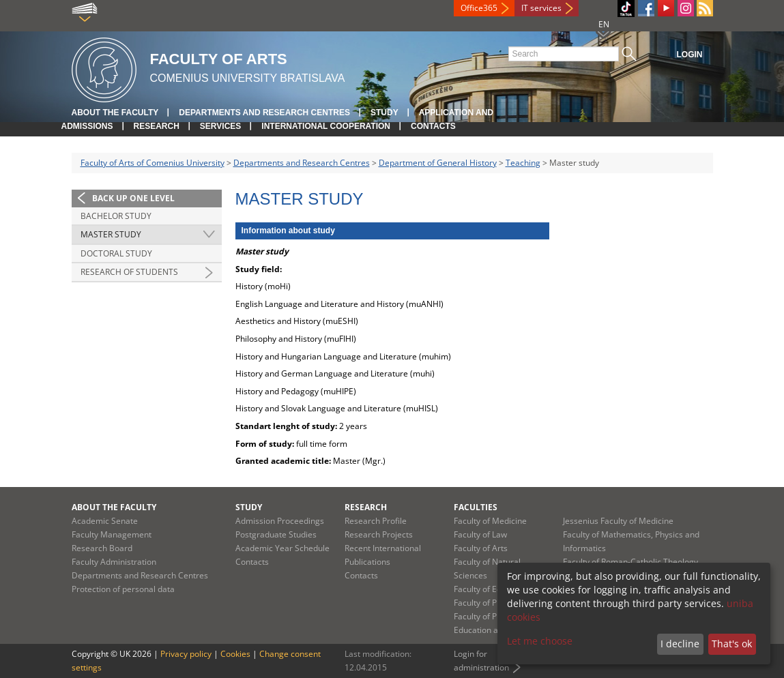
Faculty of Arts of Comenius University (153, 163)
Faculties (476, 507)
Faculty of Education (492, 589)
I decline (680, 644)
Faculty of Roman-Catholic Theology (630, 562)
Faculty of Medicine (490, 521)
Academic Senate (105, 521)
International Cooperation (326, 126)
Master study (111, 234)
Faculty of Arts (481, 548)
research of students (129, 272)
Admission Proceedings (280, 521)
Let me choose (540, 641)
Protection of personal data (123, 589)
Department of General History (438, 163)
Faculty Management (112, 534)
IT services (541, 8)
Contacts (433, 126)
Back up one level (133, 198)
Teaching (523, 163)
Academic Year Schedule (282, 548)
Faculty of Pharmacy (492, 603)
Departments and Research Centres (264, 113)
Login (690, 55)
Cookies (235, 654)
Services (220, 126)
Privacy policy (186, 654)
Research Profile (376, 521)
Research (157, 126)
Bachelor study (116, 216)
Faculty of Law (480, 534)
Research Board (102, 548)
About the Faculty (115, 113)
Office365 (479, 8)
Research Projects (379, 534)
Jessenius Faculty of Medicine (618, 521)
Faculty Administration (114, 562)
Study (384, 113)
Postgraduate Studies (276, 534)
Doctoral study (116, 253)
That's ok (732, 644)
